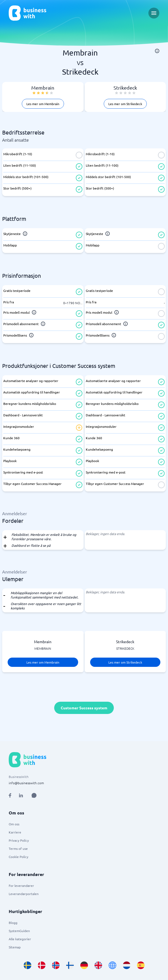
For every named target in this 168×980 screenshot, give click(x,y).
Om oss (14, 824)
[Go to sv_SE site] (28, 965)
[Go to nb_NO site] (56, 965)
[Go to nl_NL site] (127, 965)
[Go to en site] (112, 965)
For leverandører (21, 886)
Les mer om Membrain (43, 104)
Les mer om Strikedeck (125, 104)
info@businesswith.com (26, 783)
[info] (157, 51)
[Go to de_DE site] (84, 965)
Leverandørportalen (24, 894)
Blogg (13, 923)
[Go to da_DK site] (42, 965)
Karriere (15, 832)
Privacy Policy (19, 840)
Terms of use (18, 848)
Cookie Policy (19, 857)
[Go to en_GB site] (98, 965)
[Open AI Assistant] (34, 795)
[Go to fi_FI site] (70, 965)
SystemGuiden (19, 931)
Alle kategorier (20, 939)
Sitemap (15, 947)
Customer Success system (84, 708)
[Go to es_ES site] (141, 965)
